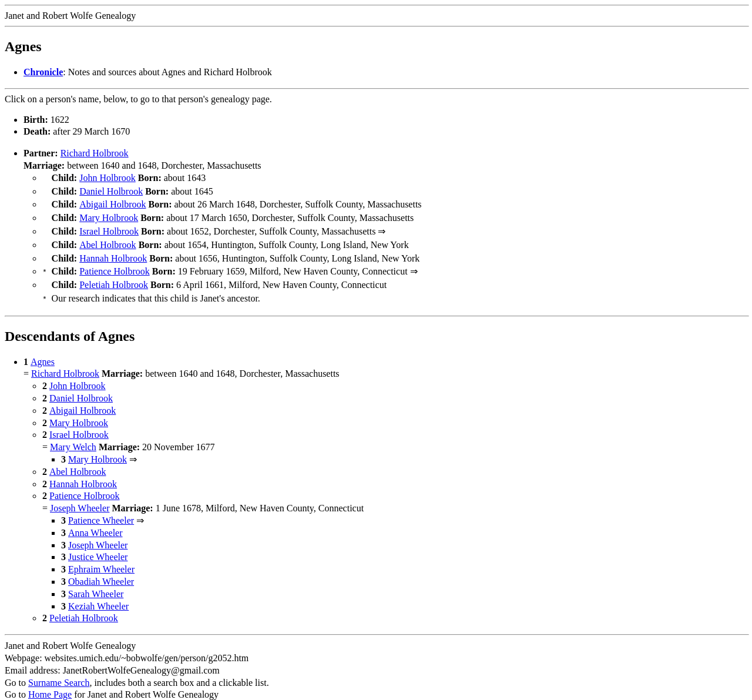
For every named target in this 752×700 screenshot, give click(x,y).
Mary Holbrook (109, 214)
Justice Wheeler (98, 545)
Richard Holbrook (95, 153)
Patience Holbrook (115, 263)
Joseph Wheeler (80, 496)
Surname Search (59, 671)
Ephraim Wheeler (101, 557)
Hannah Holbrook (113, 251)
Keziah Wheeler (98, 595)
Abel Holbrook (108, 239)
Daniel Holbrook (111, 190)
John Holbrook (108, 178)
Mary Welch (73, 435)
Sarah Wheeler (96, 582)
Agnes (43, 350)
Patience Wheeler (101, 509)
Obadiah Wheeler (101, 570)
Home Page (50, 683)
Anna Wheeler (95, 521)
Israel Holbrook (109, 227)
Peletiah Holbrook (114, 275)
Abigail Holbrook (113, 202)
